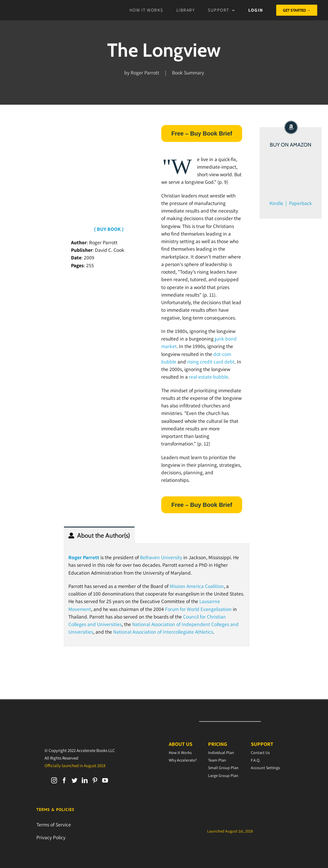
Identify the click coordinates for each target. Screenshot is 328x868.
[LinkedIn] (85, 780)
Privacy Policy (51, 837)
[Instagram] (54, 780)
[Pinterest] (95, 780)
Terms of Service (54, 825)
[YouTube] (105, 780)
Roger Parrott (84, 557)
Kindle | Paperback (291, 203)
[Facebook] (64, 780)
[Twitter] (75, 780)
